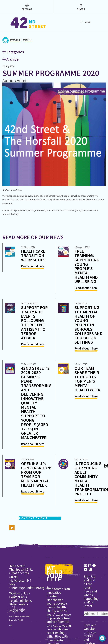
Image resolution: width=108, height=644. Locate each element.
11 (46, 518)
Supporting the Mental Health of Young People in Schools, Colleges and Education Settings (89, 325)
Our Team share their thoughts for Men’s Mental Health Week (87, 379)
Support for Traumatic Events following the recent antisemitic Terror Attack (34, 323)
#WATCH (15, 40)
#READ (28, 40)
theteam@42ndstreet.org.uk (29, 588)
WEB (11, 625)
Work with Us (19, 593)
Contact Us (17, 597)
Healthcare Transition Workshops (33, 255)
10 (41, 518)
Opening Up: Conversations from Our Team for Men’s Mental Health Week (37, 474)
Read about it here (33, 266)
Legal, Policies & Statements (21, 602)
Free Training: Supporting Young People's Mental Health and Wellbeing (87, 266)
